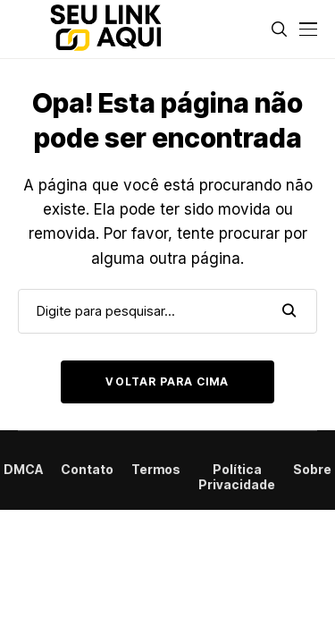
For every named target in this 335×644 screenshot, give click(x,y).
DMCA (23, 470)
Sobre (312, 470)
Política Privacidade (237, 477)
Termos (156, 470)
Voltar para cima (167, 381)
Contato (87, 470)
